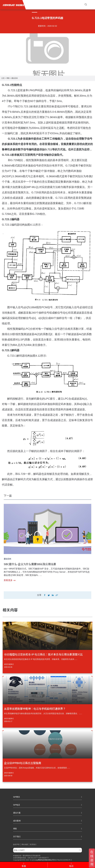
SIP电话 (47, 805)
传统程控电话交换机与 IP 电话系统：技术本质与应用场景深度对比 (43, 654)
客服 (24, 865)
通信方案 (47, 813)
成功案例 (47, 821)
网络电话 (41, 860)
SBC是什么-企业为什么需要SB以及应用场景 (30, 564)
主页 (3, 78)
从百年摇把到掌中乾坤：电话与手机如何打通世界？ (35, 709)
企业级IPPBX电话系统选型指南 (23, 763)
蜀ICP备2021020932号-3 (63, 860)
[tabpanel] (47, 43)
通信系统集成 (9, 664)
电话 (71, 865)
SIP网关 (47, 797)
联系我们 (33, 844)
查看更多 (10, 580)
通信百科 (15, 78)
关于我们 (47, 837)
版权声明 (16, 844)
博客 (8, 78)
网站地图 (25, 844)
